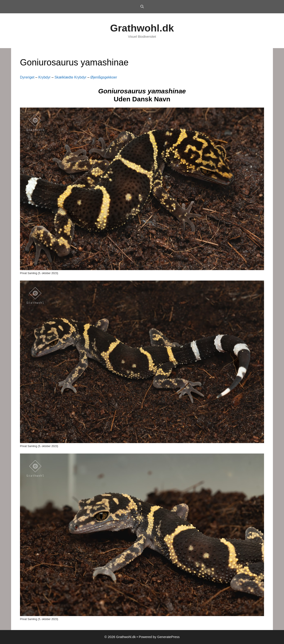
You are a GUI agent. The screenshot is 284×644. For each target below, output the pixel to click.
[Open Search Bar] (142, 7)
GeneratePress (169, 637)
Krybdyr (44, 77)
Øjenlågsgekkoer (104, 77)
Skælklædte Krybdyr (71, 77)
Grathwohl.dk (142, 28)
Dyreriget (27, 77)
